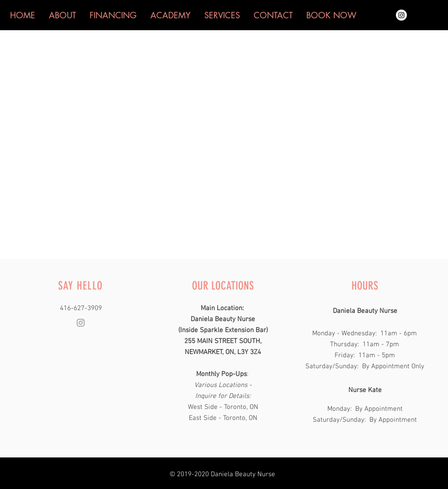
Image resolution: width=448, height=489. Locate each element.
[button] (331, 15)
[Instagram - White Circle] (401, 15)
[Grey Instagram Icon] (81, 323)
